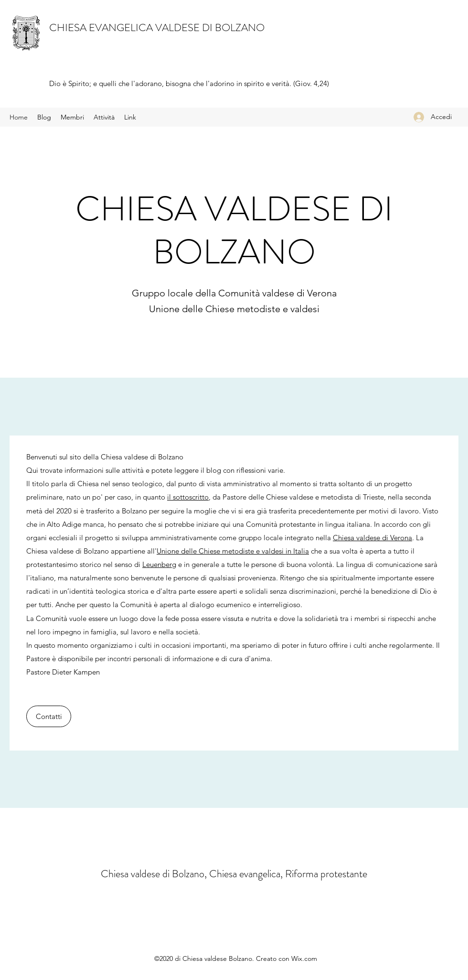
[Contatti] (49, 716)
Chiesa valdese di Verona (372, 538)
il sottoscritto (188, 497)
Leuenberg (159, 564)
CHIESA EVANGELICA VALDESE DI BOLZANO (157, 27)
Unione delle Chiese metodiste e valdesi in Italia (233, 551)
